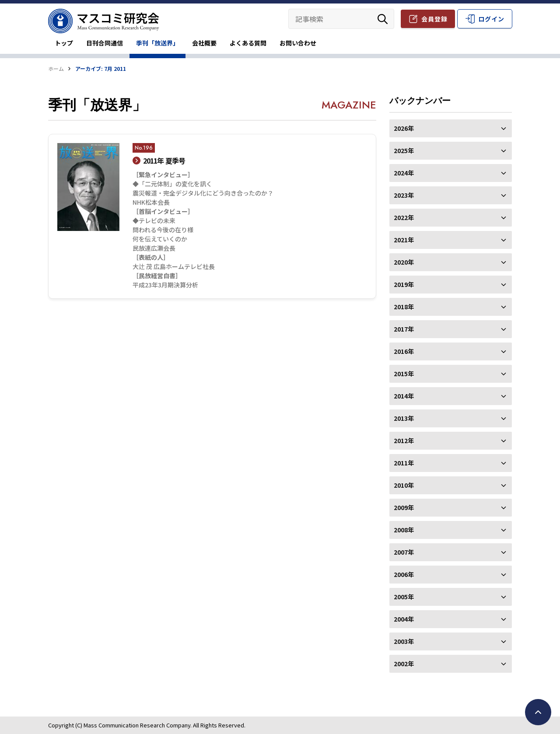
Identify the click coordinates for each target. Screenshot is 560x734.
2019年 (451, 284)
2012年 (451, 440)
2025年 (451, 150)
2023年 (451, 195)
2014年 (451, 396)
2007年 (451, 552)
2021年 (451, 240)
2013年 (451, 418)
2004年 (451, 619)
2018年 (451, 307)
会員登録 (434, 19)
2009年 (451, 507)
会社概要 (204, 43)
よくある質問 (248, 43)
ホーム (56, 68)
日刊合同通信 (105, 43)
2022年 (451, 217)
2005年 (451, 597)
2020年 (451, 262)
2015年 (451, 374)
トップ (64, 43)
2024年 (451, 173)
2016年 (451, 351)
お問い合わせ (298, 43)
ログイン (491, 19)
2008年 (451, 530)
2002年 (451, 664)
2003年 (451, 641)
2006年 (451, 574)
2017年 (451, 329)
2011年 (451, 463)
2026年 (451, 128)
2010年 (451, 485)
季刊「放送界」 (157, 43)
